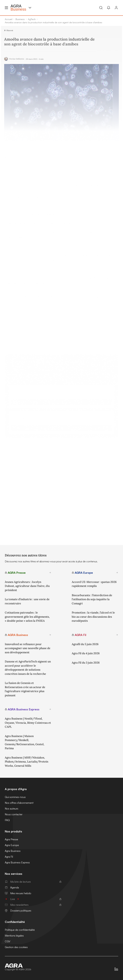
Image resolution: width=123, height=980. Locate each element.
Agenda (12, 887)
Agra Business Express (17, 862)
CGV (8, 941)
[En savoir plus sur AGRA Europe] (117, 573)
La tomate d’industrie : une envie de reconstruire (27, 601)
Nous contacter (14, 814)
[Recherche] (101, 8)
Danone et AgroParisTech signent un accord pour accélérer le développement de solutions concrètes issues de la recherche (28, 668)
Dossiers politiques (18, 911)
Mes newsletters (33, 905)
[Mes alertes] (109, 8)
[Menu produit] (30, 8)
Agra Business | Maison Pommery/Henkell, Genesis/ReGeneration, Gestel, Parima (25, 742)
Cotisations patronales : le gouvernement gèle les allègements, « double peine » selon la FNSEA (27, 617)
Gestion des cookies (16, 947)
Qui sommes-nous (15, 797)
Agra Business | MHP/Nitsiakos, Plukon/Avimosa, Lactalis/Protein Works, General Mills (27, 762)
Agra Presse (11, 839)
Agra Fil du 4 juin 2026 (86, 653)
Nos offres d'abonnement (19, 803)
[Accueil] (18, 966)
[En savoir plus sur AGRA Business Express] (50, 709)
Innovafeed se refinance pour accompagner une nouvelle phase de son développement (28, 648)
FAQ (7, 820)
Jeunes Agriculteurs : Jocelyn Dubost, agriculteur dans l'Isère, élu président (27, 586)
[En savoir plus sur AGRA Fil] (117, 635)
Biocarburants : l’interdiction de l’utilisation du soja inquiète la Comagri (92, 599)
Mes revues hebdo (18, 893)
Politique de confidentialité (20, 930)
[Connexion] (116, 8)
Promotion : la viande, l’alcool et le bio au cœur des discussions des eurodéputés (93, 617)
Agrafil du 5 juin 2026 (85, 644)
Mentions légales (14, 936)
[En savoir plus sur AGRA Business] (50, 635)
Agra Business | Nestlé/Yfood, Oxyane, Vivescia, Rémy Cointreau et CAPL (28, 723)
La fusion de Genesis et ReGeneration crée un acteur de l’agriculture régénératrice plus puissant (25, 689)
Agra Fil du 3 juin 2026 (86, 663)
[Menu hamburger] (6, 8)
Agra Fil (9, 857)
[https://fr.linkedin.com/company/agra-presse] (116, 969)
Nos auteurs (12, 809)
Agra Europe (12, 845)
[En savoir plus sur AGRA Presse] (50, 573)
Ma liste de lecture (33, 882)
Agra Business (13, 851)
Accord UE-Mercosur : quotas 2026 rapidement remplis (94, 584)
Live (33, 899)
